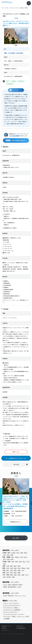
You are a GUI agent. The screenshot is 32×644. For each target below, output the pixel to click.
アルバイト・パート (20, 596)
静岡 (12, 566)
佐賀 (19, 575)
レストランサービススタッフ (11, 605)
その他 (19, 587)
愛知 (19, 566)
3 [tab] (19, 45)
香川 (8, 573)
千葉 (22, 557)
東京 (13, 557)
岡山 (8, 570)
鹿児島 (9, 577)
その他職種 (6, 619)
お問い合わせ (20, 626)
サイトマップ (5, 630)
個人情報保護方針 (21, 628)
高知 (12, 573)
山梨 (13, 562)
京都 (12, 568)
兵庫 (28, 568)
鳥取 (15, 570)
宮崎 (15, 575)
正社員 (5, 596)
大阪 (8, 568)
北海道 (13, 553)
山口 (23, 570)
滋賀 (15, 568)
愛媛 (19, 573)
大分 (27, 575)
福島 (12, 555)
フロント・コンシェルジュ (11, 603)
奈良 (19, 568)
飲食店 (20, 585)
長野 (17, 562)
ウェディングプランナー (10, 612)
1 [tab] (13, 45)
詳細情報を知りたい (16, 522)
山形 (4, 555)
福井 (4, 564)
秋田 (8, 555)
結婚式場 (15, 585)
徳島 (15, 573)
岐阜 (15, 566)
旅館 (10, 585)
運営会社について (6, 626)
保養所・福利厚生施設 (10, 587)
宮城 (22, 553)
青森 (25, 553)
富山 (24, 562)
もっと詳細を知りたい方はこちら (16, 458)
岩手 (18, 553)
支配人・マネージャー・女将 (20, 616)
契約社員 (11, 596)
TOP (2, 8)
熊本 (4, 577)
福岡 (11, 575)
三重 (8, 566)
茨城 (8, 559)
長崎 (23, 575)
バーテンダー (7, 616)
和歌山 (24, 568)
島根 (19, 570)
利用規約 (4, 628)
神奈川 (17, 557)
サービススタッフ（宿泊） (11, 608)
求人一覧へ (16, 538)
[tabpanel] (16, 36)
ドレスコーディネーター (10, 614)
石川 (28, 562)
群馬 (12, 559)
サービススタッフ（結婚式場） (12, 610)
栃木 (4, 559)
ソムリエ (21, 614)
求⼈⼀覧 (6, 8)
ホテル (5, 585)
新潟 (20, 562)
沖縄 (13, 577)
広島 (12, 570)
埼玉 (25, 557)
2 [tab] (16, 45)
